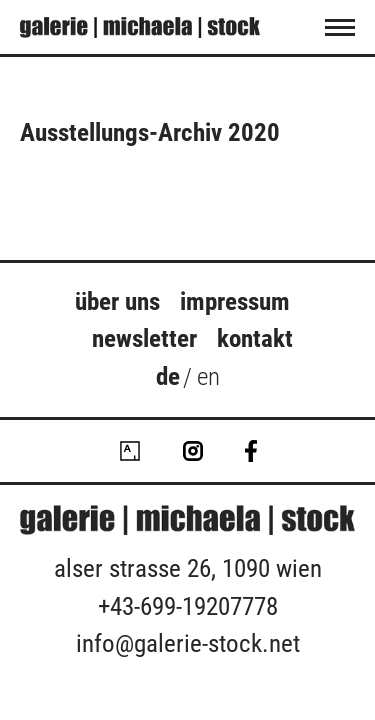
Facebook (251, 451)
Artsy (130, 451)
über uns (117, 301)
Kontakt (255, 338)
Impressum (235, 301)
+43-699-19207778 (188, 606)
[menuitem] (168, 379)
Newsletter (144, 338)
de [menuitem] (168, 375)
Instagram (193, 451)
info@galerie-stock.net (188, 643)
